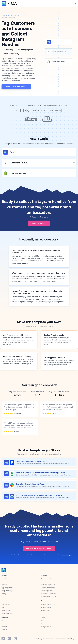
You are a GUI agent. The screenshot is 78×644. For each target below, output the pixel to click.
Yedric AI (4, 585)
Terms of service (46, 624)
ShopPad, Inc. (72, 639)
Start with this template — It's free (39, 549)
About (4, 621)
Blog (3, 607)
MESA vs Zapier (46, 607)
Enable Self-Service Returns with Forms (30, 484)
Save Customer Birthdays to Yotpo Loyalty (31, 461)
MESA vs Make (46, 610)
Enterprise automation (48, 596)
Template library (7, 591)
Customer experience (48, 585)
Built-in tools (6, 582)
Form (23, 15)
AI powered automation (49, 594)
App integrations (7, 588)
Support (4, 627)
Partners (4, 624)
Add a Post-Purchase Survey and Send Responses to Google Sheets (40, 473)
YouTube (9, 639)
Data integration (46, 591)
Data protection (46, 627)
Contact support (67, 555)
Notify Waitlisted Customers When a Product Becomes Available (39, 495)
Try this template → (39, 223)
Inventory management (49, 582)
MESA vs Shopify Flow (48, 604)
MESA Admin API (7, 613)
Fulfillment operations (48, 588)
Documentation (7, 604)
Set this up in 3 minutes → (16, 87)
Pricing (4, 594)
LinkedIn (15, 639)
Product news (6, 610)
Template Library (13, 15)
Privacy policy (45, 621)
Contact (4, 630)
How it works (6, 579)
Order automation (47, 579)
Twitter (3, 639)
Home (4, 15)
